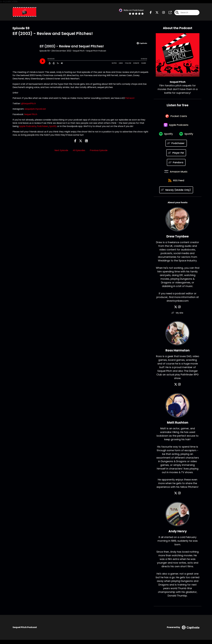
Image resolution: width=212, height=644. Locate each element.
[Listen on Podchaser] (176, 146)
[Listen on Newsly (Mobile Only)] (176, 194)
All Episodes (79, 151)
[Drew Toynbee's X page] (176, 311)
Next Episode (61, 151)
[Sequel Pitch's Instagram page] (162, 13)
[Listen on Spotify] (166, 136)
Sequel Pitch (31, 115)
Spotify (53, 127)
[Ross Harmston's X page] (176, 388)
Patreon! (130, 98)
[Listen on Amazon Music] (176, 175)
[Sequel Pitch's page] (168, 13)
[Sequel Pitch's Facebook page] (151, 13)
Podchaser (43, 127)
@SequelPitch (29, 104)
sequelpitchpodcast (35, 109)
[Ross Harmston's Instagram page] (179, 388)
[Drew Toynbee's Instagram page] (179, 311)
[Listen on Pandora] (176, 165)
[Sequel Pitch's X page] (155, 13)
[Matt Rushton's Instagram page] (179, 497)
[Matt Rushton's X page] (176, 497)
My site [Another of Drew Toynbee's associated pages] (178, 317)
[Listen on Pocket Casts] (176, 117)
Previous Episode (99, 151)
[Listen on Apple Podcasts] (176, 127)
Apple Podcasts (27, 127)
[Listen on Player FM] (176, 155)
